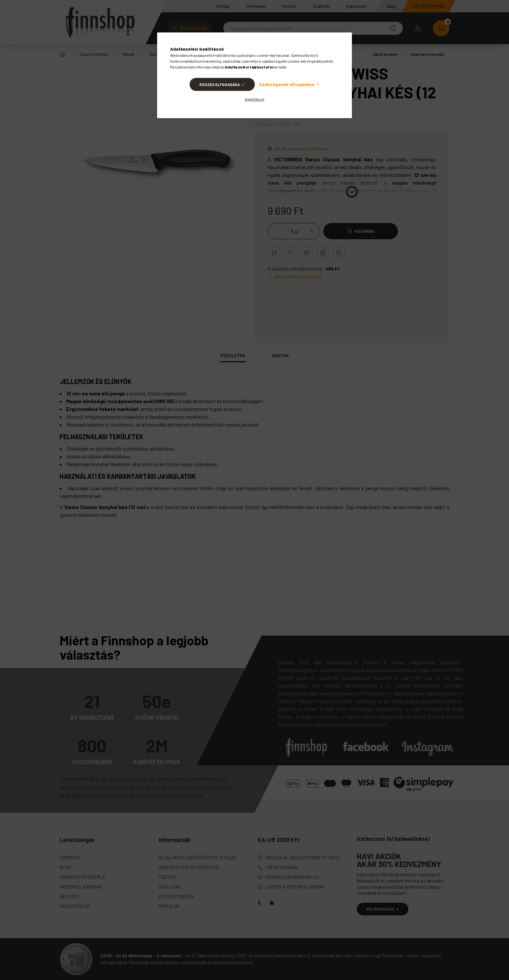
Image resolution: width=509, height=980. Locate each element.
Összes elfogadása (220, 84)
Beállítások (255, 99)
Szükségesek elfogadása (287, 84)
